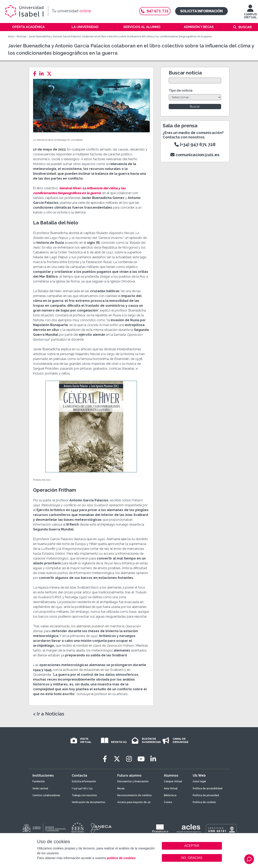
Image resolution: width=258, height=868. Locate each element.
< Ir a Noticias (49, 714)
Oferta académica (28, 27)
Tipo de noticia (181, 90)
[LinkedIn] (43, 74)
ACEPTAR (192, 846)
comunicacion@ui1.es (195, 155)
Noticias (21, 37)
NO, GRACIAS (192, 858)
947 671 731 (155, 11)
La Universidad (85, 27)
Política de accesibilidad (208, 789)
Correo (168, 802)
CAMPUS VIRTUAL (250, 14)
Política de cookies (204, 802)
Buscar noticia (185, 73)
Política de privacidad (206, 795)
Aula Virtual (171, 789)
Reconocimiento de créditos (135, 795)
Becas (121, 789)
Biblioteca (170, 795)
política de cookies (121, 858)
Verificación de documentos (88, 802)
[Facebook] (36, 74)
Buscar (245, 27)
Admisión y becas (199, 27)
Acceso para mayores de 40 (134, 802)
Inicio (11, 37)
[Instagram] (129, 759)
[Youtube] (141, 759)
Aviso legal (199, 781)
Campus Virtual (173, 781)
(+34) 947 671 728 (195, 144)
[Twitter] (50, 74)
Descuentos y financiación (133, 781)
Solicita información (201, 11)
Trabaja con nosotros (84, 795)
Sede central (40, 789)
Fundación (39, 781)
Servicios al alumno (142, 27)
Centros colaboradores (46, 795)
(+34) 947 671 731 (82, 789)
